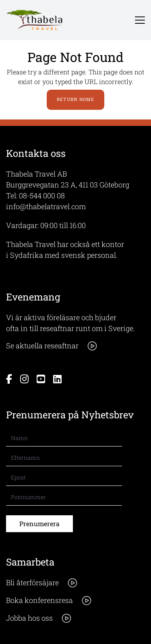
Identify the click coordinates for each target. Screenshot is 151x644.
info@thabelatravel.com (46, 206)
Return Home (75, 99)
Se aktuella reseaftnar (52, 346)
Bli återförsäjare (42, 583)
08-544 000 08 (42, 195)
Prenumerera (39, 524)
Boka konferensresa (49, 601)
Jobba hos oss (39, 618)
